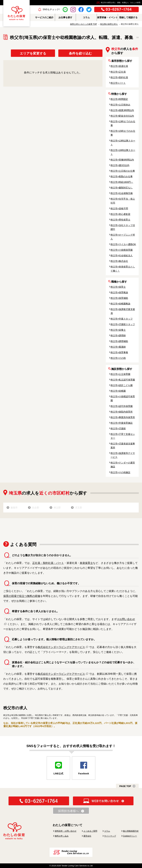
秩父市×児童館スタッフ (123, 324)
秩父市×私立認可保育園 (123, 380)
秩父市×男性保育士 (120, 220)
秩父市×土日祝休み (120, 105)
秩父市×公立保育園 (120, 374)
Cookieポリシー (130, 836)
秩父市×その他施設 (120, 472)
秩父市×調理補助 (119, 341)
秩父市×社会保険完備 (122, 193)
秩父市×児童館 (118, 428)
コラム (107, 831)
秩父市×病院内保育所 (122, 412)
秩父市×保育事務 (119, 352)
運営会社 (87, 836)
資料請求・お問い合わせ (66, 831)
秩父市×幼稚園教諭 (120, 304)
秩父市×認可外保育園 (122, 406)
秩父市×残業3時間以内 (122, 110)
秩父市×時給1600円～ (122, 182)
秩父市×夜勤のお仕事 (122, 176)
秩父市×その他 (118, 358)
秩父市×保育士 (118, 287)
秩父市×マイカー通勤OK (123, 244)
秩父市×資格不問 (119, 208)
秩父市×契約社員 (119, 77)
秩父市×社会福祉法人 (122, 255)
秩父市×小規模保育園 (122, 250)
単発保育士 (86, 563)
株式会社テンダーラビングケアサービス (61, 647)
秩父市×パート (118, 83)
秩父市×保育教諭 (119, 292)
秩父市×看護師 (118, 347)
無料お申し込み (62, 836)
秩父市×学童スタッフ (122, 319)
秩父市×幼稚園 (118, 391)
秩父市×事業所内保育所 (123, 417)
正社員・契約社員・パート (48, 563)
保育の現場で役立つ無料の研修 (22, 596)
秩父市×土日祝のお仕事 (123, 171)
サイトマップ (110, 836)
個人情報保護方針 (131, 831)
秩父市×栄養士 (118, 330)
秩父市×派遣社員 (119, 66)
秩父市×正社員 (118, 72)
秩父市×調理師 (118, 336)
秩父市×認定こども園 (122, 385)
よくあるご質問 (90, 831)
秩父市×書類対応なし (122, 188)
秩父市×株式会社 (119, 261)
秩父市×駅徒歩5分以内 (122, 116)
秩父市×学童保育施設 (122, 423)
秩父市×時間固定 (119, 99)
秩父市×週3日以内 (120, 165)
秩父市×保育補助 (119, 298)
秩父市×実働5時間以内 (122, 160)
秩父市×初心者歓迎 (120, 214)
